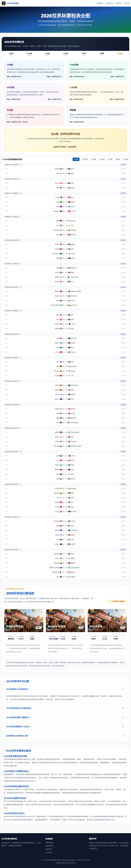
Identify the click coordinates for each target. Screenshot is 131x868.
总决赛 (126, 159)
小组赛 (76, 159)
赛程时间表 (49, 846)
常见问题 (126, 3)
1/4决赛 (102, 159)
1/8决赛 (94, 159)
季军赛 (118, 159)
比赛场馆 (118, 3)
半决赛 (110, 159)
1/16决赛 (85, 159)
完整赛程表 (100, 3)
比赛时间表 (109, 3)
